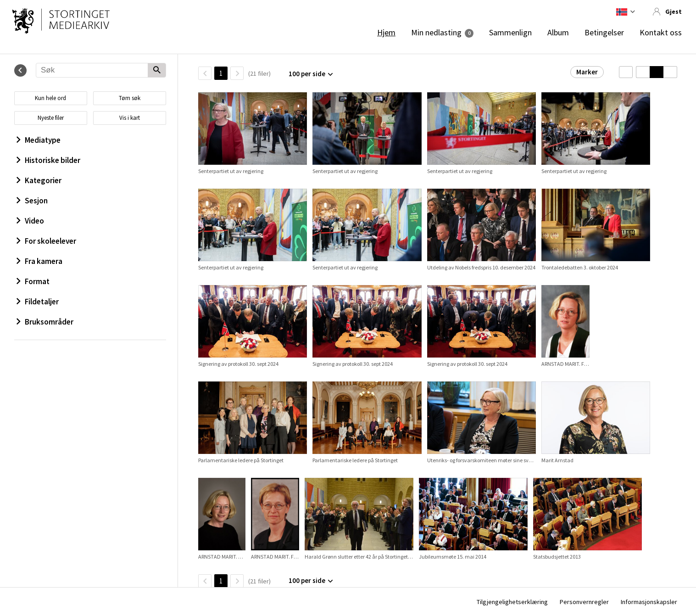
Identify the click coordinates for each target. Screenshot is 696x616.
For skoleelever (46, 241)
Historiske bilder (48, 160)
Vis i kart (130, 118)
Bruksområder (45, 322)
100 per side (307, 74)
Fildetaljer (38, 302)
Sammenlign (510, 33)
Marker (587, 72)
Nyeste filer (51, 118)
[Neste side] (237, 73)
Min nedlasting (436, 33)
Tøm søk (130, 98)
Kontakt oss (661, 33)
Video (30, 221)
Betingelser (604, 33)
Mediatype (39, 140)
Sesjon (32, 201)
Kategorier (39, 180)
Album (558, 33)
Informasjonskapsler (649, 602)
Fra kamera (39, 261)
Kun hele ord (50, 98)
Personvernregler (584, 602)
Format (33, 281)
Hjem (386, 33)
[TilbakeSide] (205, 73)
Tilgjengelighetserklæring (512, 602)
